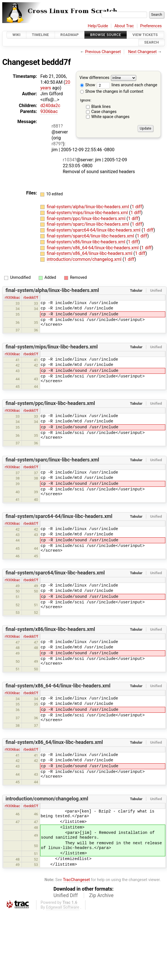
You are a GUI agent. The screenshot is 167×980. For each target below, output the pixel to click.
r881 (56, 126)
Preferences (151, 26)
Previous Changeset (103, 52)
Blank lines (101, 107)
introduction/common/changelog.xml (85, 259)
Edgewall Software (63, 907)
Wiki (16, 35)
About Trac (124, 26)
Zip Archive (101, 895)
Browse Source (106, 35)
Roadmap (70, 35)
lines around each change (127, 85)
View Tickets (145, 35)
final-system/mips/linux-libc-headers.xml (88, 213)
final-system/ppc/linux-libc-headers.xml (87, 219)
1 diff (137, 207)
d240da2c (50, 106)
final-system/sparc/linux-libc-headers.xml (89, 224)
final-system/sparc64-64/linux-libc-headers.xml (94, 230)
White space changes (111, 117)
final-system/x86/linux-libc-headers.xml (87, 242)
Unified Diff (66, 895)
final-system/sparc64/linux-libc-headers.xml (91, 236)
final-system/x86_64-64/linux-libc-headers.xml (93, 248)
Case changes (104, 112)
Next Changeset (142, 52)
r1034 (69, 160)
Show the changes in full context (112, 91)
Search (152, 43)
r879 (56, 144)
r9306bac (12, 297)
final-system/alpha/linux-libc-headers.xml (88, 207)
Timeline (40, 35)
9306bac (49, 111)
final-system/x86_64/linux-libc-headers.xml (90, 253)
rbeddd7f (31, 297)
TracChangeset (76, 880)
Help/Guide (98, 26)
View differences (95, 78)
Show (88, 85)
